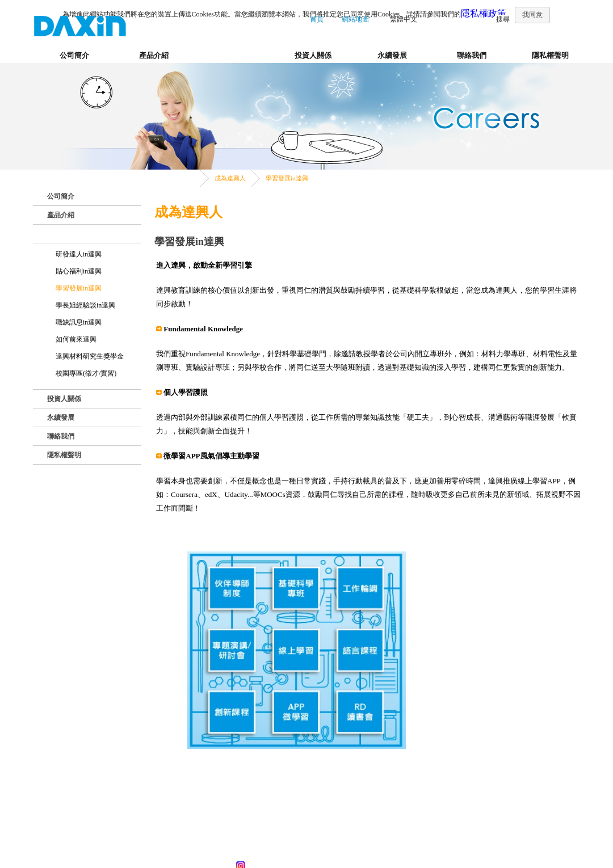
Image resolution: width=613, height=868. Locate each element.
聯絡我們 (472, 55)
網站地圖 (355, 19)
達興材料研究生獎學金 (90, 356)
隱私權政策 (484, 13)
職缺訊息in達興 (79, 322)
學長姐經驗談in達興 (85, 305)
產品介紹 (154, 55)
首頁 (317, 19)
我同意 (532, 15)
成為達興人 (234, 55)
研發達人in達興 (79, 254)
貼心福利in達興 (79, 271)
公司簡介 (74, 55)
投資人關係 (313, 55)
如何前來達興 (76, 339)
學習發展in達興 (287, 178)
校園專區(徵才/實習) (86, 373)
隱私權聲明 (550, 55)
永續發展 (392, 55)
